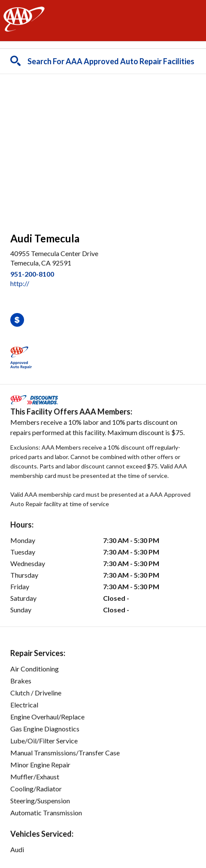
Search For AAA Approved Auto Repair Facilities (111, 61)
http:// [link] (20, 283)
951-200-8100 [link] (32, 274)
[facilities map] (103, 149)
